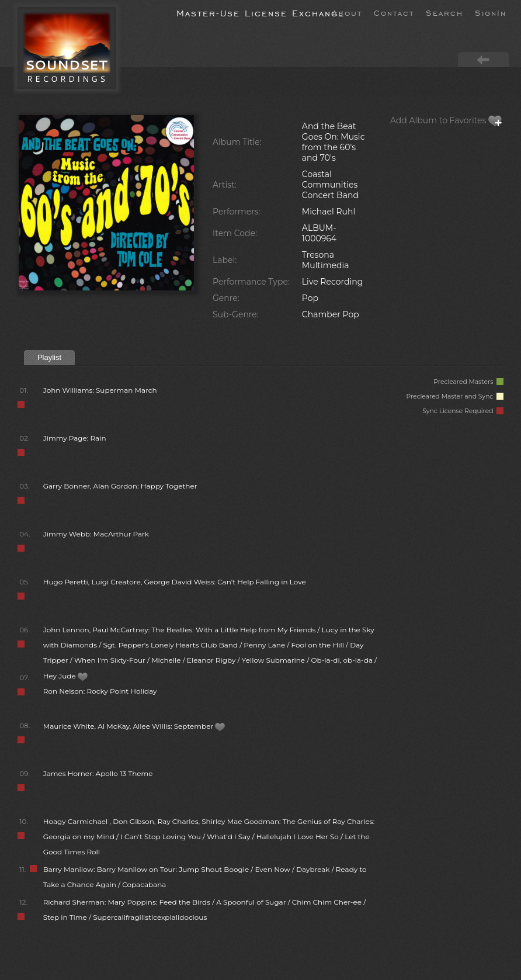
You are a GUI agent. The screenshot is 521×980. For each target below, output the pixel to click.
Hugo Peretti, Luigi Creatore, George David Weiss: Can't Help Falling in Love (175, 582)
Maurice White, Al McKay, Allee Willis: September (135, 726)
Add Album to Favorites (446, 120)
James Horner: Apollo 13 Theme (98, 773)
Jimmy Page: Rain (75, 438)
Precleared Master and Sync (455, 396)
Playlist (49, 357)
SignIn (491, 12)
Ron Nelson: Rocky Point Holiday (100, 691)
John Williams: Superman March (100, 390)
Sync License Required (463, 411)
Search (444, 12)
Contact (394, 12)
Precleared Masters (468, 382)
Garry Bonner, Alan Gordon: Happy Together (120, 486)
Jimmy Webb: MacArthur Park (96, 534)
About (347, 12)
